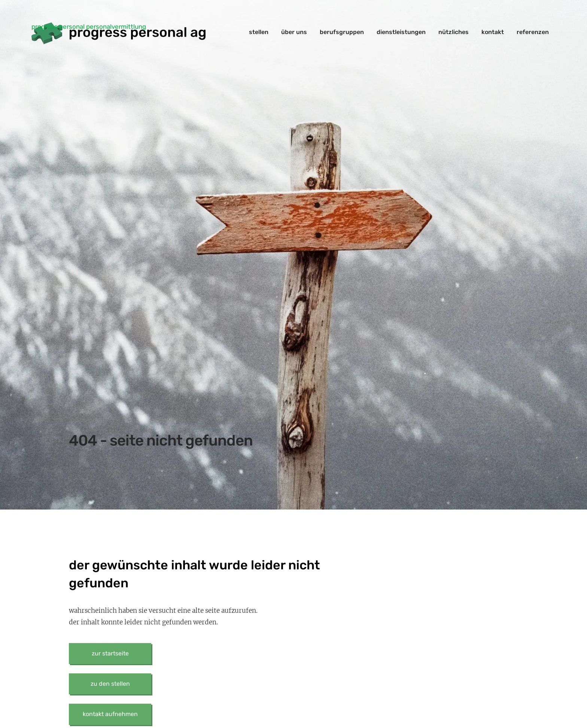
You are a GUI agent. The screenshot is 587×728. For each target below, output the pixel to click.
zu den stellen (110, 684)
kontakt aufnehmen (110, 714)
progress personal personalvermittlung (89, 27)
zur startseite (110, 653)
